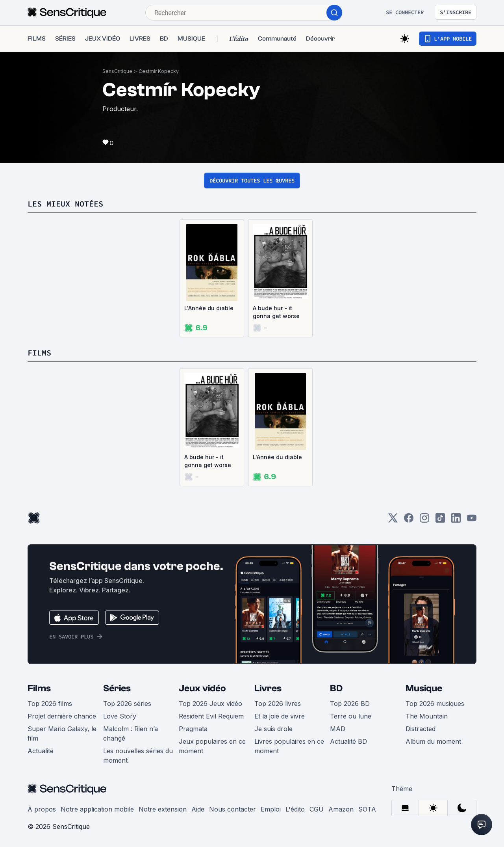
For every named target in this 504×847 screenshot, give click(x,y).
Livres (268, 688)
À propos (42, 809)
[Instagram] (424, 520)
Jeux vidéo (202, 688)
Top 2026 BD (350, 704)
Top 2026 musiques (435, 704)
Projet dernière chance (62, 716)
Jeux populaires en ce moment (212, 746)
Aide (198, 809)
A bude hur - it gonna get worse (276, 312)
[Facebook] (409, 520)
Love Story (120, 716)
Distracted (421, 729)
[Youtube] (472, 520)
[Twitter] (393, 520)
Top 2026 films (50, 704)
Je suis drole (273, 729)
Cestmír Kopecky (159, 71)
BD (336, 688)
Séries (117, 688)
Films (39, 688)
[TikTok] (440, 520)
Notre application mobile (97, 809)
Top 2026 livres (278, 704)
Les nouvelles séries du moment (138, 756)
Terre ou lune (351, 716)
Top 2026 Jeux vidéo (210, 704)
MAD (338, 729)
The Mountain (427, 716)
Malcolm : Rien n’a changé (131, 733)
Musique (424, 688)
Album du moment (433, 741)
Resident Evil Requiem (211, 716)
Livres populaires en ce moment (289, 746)
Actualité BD (348, 741)
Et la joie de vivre (280, 716)
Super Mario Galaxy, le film (62, 733)
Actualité (41, 751)
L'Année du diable (209, 308)
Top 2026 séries (127, 704)
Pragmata (193, 729)
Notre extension (163, 809)
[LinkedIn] (456, 520)
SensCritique (117, 71)
